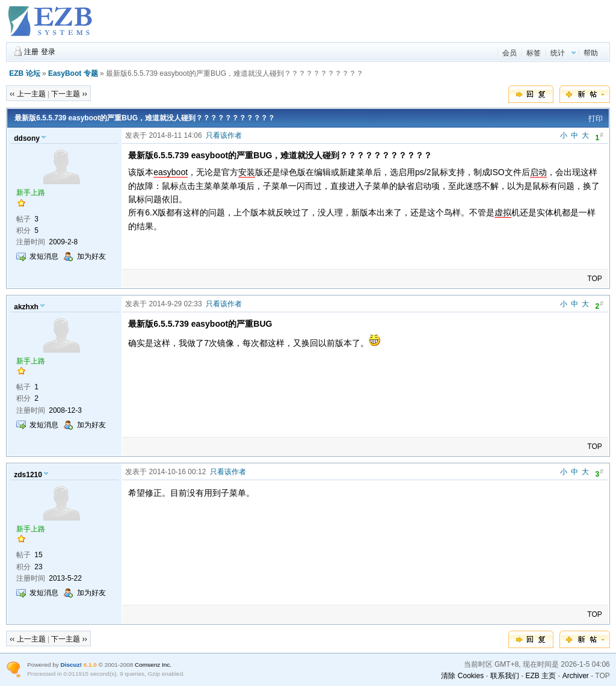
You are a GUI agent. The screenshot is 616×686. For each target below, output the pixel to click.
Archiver (576, 676)
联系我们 (505, 676)
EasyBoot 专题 (73, 73)
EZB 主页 (541, 676)
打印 (596, 119)
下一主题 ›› (69, 94)
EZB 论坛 (24, 73)
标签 (534, 53)
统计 (558, 53)
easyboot (171, 172)
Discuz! (71, 665)
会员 (510, 53)
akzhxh (26, 307)
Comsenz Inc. (153, 665)
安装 (247, 172)
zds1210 (28, 475)
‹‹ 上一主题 (27, 94)
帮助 (591, 53)
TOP (594, 279)
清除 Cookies (462, 676)
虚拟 (503, 212)
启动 (538, 172)
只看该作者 (224, 135)
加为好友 (91, 256)
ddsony (27, 138)
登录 (48, 52)
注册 (31, 52)
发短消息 (44, 256)
